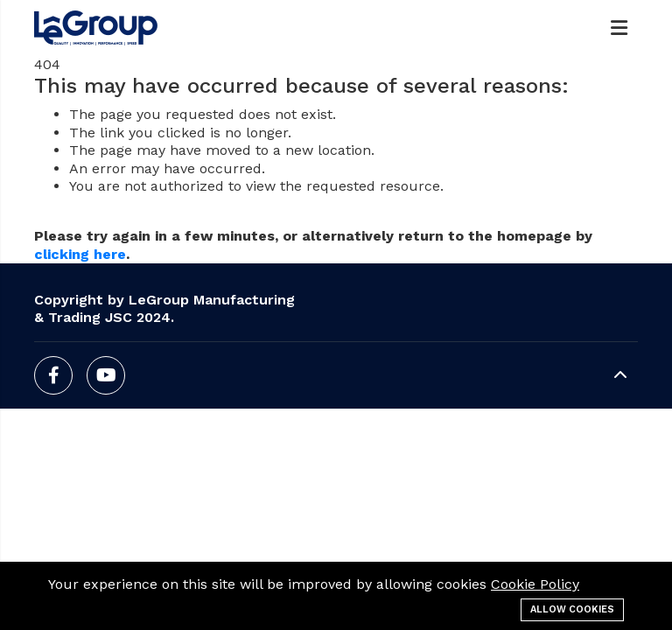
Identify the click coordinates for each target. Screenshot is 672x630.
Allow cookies (572, 609)
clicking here (80, 254)
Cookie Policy (535, 584)
